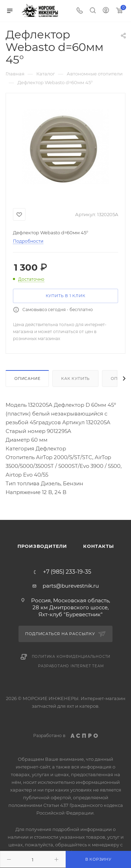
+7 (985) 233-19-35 (67, 572)
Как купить (75, 378)
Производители (42, 546)
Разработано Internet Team (71, 666)
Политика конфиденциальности (71, 657)
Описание (27, 378)
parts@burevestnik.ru (71, 586)
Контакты (98, 546)
